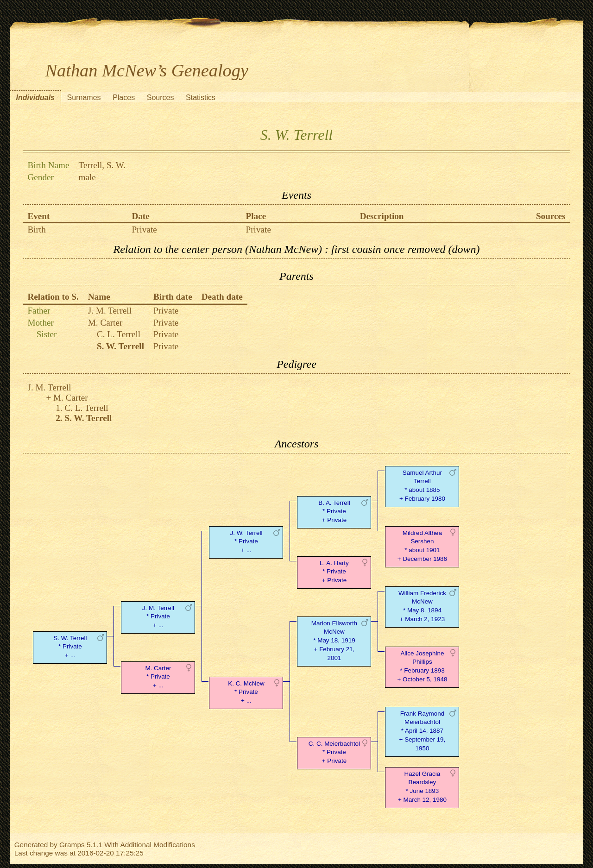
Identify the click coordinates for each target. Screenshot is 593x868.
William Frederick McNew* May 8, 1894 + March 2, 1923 (422, 606)
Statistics (201, 97)
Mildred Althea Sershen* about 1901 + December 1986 (422, 546)
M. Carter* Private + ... (158, 677)
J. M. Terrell (110, 311)
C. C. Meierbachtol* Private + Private (334, 752)
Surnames (84, 97)
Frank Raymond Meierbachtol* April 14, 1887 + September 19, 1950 (423, 731)
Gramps (72, 845)
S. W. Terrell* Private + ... (70, 647)
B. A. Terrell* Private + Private (334, 512)
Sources (161, 97)
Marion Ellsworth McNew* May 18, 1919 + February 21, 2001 (334, 641)
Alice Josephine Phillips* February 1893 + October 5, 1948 (422, 666)
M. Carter (105, 323)
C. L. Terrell (119, 334)
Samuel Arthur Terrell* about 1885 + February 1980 (422, 486)
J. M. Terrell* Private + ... (158, 617)
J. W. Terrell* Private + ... (246, 542)
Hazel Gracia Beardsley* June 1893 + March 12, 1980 (422, 787)
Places (124, 97)
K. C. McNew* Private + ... (246, 692)
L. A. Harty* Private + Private (334, 572)
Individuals (35, 97)
